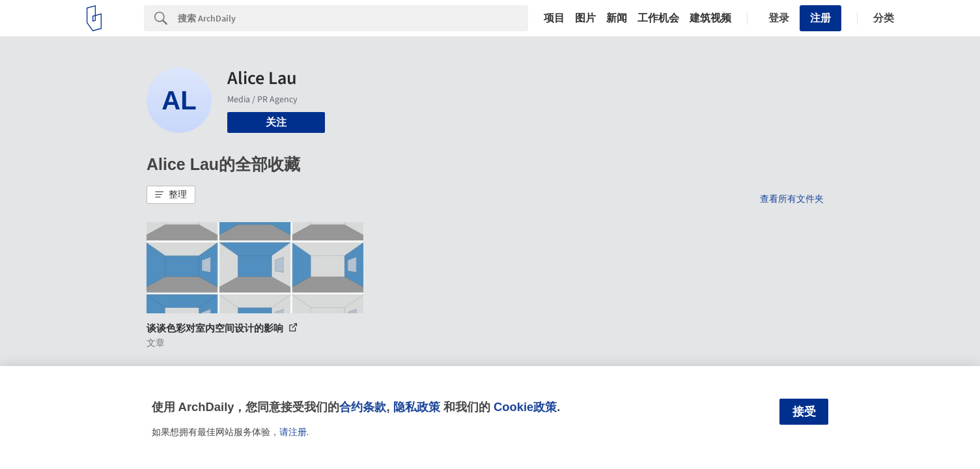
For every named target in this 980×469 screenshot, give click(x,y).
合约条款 (363, 407)
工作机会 (658, 18)
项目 (554, 18)
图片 (585, 18)
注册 (820, 18)
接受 (804, 412)
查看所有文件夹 (792, 199)
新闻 (617, 18)
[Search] (353, 18)
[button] (171, 195)
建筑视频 (710, 18)
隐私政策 (417, 407)
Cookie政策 (525, 407)
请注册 (293, 432)
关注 (276, 122)
